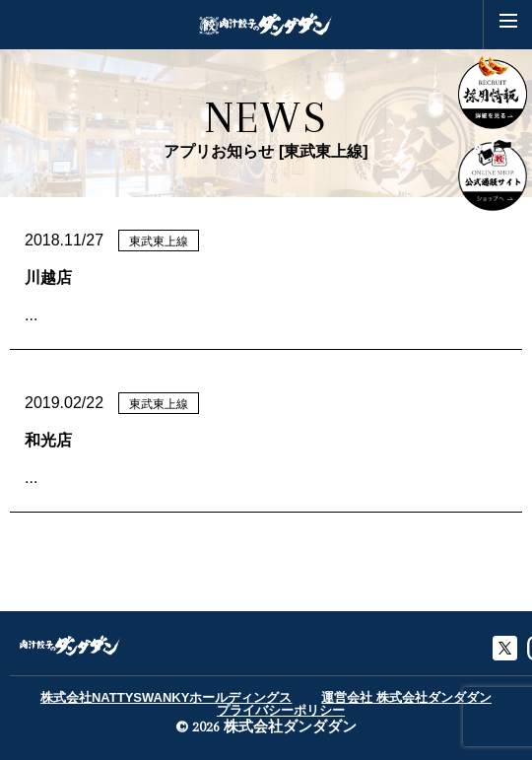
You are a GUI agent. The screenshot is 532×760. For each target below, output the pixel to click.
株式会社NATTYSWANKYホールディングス (166, 697)
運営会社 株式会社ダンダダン (406, 697)
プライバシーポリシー (281, 710)
